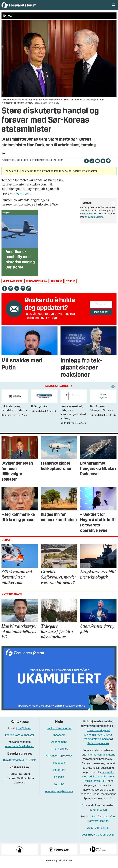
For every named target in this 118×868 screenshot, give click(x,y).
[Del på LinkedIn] (97, 164)
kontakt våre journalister (20, 739)
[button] (113, 390)
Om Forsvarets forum (59, 732)
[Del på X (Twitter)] (92, 164)
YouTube (59, 788)
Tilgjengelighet (59, 753)
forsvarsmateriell (36, 285)
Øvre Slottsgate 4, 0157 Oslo (20, 764)
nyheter (70, 285)
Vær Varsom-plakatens (102, 758)
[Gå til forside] (27, 7)
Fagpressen (100, 813)
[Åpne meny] (113, 7)
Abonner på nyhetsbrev (59, 795)
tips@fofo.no (86, 217)
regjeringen (22, 197)
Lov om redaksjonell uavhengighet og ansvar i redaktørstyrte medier (98, 738)
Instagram (59, 774)
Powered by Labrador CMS (59, 864)
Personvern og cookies (59, 759)
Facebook (59, 766)
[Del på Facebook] (86, 164)
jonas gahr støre (13, 285)
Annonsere (59, 739)
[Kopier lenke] (108, 164)
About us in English (98, 832)
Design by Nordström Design (98, 838)
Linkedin (59, 781)
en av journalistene (94, 221)
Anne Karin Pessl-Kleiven (20, 750)
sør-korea (56, 285)
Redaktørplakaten (98, 747)
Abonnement (59, 746)
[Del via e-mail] (103, 164)
